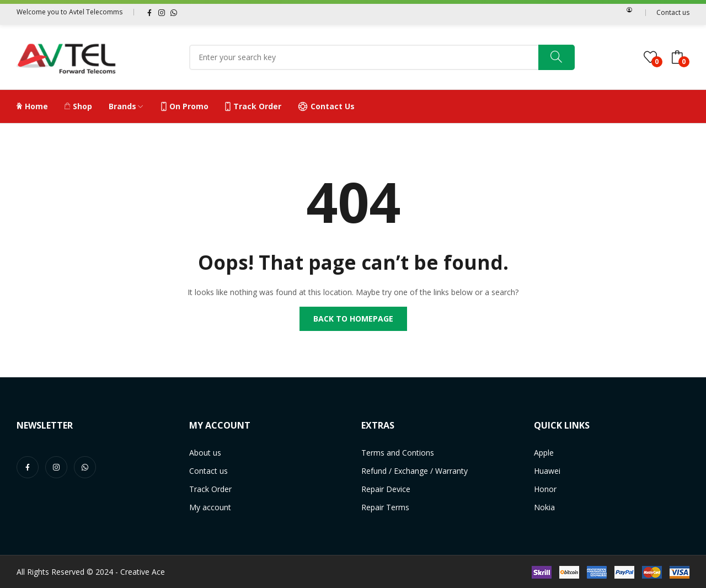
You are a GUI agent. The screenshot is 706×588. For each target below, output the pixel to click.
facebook (149, 12)
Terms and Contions (398, 453)
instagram (162, 12)
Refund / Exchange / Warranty (414, 471)
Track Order (210, 489)
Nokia (544, 507)
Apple (544, 453)
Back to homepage (353, 319)
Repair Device (386, 489)
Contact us (673, 12)
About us (205, 453)
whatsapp (174, 12)
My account (210, 507)
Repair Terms (385, 507)
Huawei (547, 471)
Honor (545, 489)
